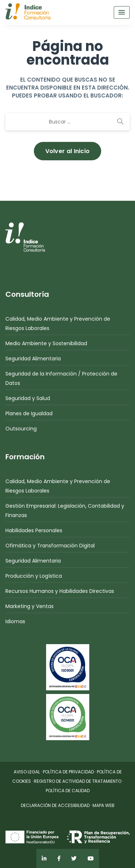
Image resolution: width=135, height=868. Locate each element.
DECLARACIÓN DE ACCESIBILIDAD (55, 805)
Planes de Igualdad (29, 413)
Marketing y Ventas (30, 606)
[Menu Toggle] (122, 12)
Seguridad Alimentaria (33, 359)
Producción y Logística (34, 576)
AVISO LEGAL (27, 772)
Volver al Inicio (68, 151)
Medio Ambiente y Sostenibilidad (46, 343)
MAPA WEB (103, 805)
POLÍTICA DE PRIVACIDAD (68, 772)
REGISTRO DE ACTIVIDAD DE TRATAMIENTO (78, 781)
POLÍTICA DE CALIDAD (68, 791)
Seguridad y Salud (28, 398)
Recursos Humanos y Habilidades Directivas (60, 591)
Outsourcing (21, 429)
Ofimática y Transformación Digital (50, 546)
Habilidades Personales (34, 530)
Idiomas (15, 621)
